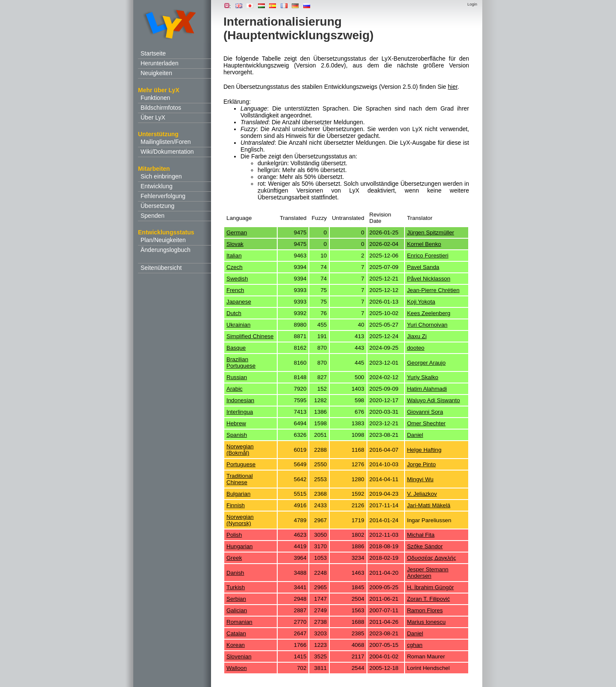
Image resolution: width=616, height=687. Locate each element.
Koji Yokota (421, 302)
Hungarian (240, 546)
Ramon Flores (425, 610)
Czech (235, 267)
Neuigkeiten (156, 73)
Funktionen (155, 98)
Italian (234, 256)
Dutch (234, 313)
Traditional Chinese (240, 479)
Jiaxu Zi (417, 336)
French (235, 290)
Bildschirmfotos (161, 108)
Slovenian (239, 656)
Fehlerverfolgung (163, 196)
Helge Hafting (424, 450)
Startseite (153, 53)
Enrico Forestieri (428, 256)
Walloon (237, 668)
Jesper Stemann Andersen (428, 573)
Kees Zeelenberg (429, 313)
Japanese (239, 302)
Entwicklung (157, 186)
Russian (237, 377)
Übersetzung (157, 206)
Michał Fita (421, 535)
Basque (236, 348)
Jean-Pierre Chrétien (433, 290)
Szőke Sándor (425, 546)
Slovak (235, 244)
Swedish (237, 279)
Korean (236, 645)
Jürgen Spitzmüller (431, 232)
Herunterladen (160, 63)
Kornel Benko (424, 244)
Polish (234, 535)
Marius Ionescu (426, 622)
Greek (234, 558)
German (237, 232)
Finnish (236, 505)
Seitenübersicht (161, 268)
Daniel (415, 435)
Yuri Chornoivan (427, 325)
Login (472, 4)
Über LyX (153, 117)
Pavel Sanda (423, 267)
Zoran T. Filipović (429, 599)
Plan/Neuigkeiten (163, 240)
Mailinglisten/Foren (166, 142)
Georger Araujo (426, 363)
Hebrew (236, 423)
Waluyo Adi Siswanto (434, 400)
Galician (237, 610)
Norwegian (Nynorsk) (240, 520)
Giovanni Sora (425, 412)
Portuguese (241, 464)
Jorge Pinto (421, 464)
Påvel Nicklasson (429, 279)
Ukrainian (238, 325)
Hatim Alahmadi (427, 389)
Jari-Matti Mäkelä (429, 505)
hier (453, 87)
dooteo (416, 348)
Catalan (236, 633)
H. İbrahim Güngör (431, 587)
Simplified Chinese (250, 336)
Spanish (237, 435)
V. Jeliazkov (422, 494)
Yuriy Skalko (423, 377)
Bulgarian (238, 494)
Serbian (236, 599)
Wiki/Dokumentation (167, 152)
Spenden (153, 216)
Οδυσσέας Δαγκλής (432, 558)
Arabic (235, 389)
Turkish (236, 587)
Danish (235, 573)
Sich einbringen (161, 176)
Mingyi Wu (420, 479)
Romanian (239, 622)
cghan (415, 645)
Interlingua (240, 412)
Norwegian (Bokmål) (240, 450)
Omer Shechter (426, 423)
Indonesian (240, 400)
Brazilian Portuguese (241, 363)
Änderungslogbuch (166, 250)
